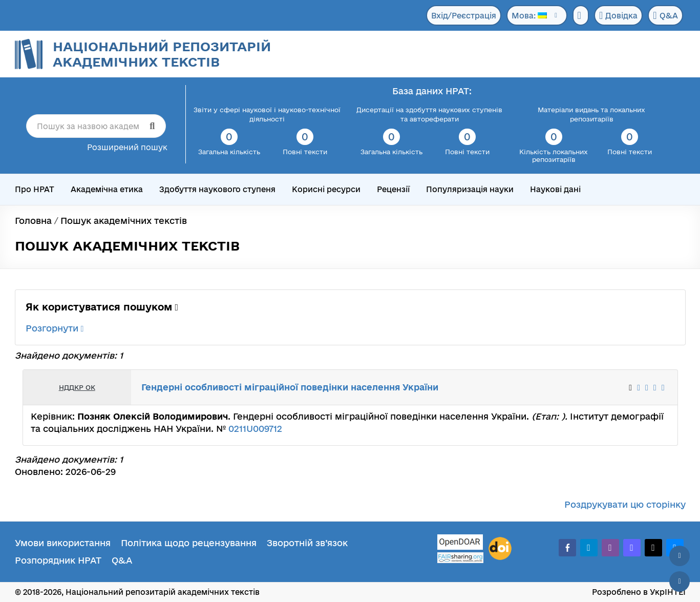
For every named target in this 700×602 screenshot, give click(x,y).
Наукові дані (555, 189)
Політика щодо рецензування (189, 543)
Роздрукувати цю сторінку (625, 504)
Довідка (618, 15)
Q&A (665, 15)
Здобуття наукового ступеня (217, 189)
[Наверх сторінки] (680, 556)
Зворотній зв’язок (307, 543)
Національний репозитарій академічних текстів (162, 54)
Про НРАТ (35, 189)
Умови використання (63, 543)
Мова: (529, 16)
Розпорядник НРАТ (58, 560)
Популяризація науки (470, 189)
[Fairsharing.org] (460, 558)
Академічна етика (107, 189)
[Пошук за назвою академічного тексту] (96, 126)
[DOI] (500, 549)
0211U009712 (255, 429)
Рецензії (393, 189)
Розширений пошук (127, 147)
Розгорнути (55, 328)
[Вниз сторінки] (680, 582)
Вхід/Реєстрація (464, 16)
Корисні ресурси (326, 189)
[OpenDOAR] (460, 543)
